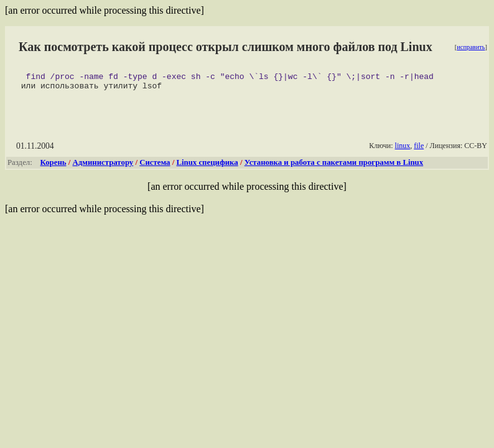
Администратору (103, 166)
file (419, 149)
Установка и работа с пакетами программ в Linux (334, 166)
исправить (471, 47)
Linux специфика (207, 166)
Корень (54, 166)
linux (403, 149)
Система (155, 166)
